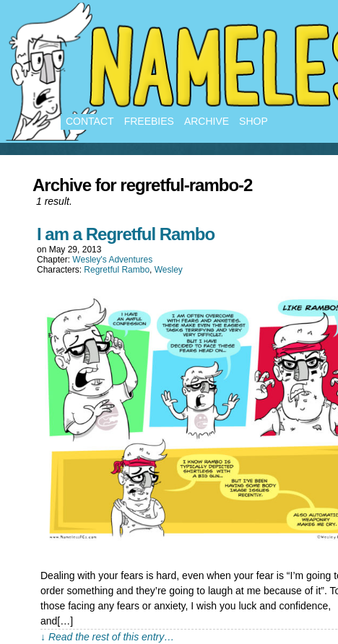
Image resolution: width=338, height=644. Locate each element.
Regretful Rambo (117, 270)
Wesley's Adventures (112, 260)
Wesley (169, 270)
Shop (253, 121)
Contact (90, 121)
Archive (207, 121)
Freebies (149, 121)
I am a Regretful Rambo (126, 234)
